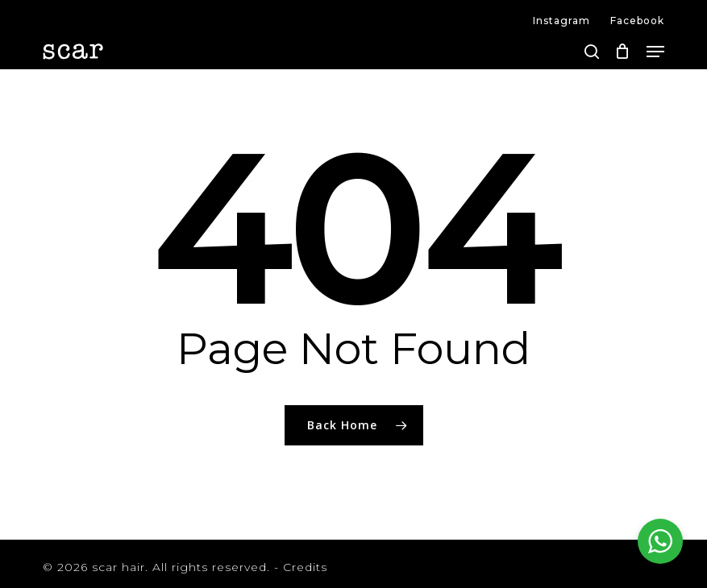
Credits (305, 567)
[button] (655, 52)
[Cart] (623, 52)
